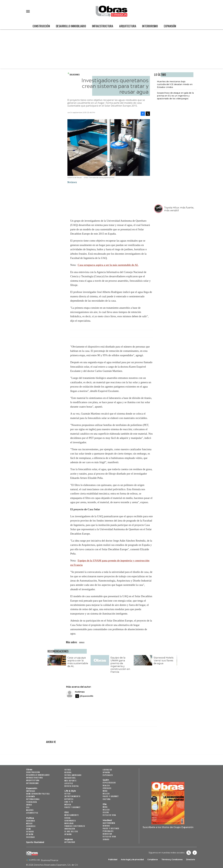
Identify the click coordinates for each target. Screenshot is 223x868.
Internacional (33, 799)
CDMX (29, 829)
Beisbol (68, 772)
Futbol (68, 770)
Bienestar (107, 834)
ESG (28, 807)
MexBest (107, 820)
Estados (30, 832)
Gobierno (31, 821)
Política (30, 818)
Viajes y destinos (111, 828)
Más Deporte (70, 781)
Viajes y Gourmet (72, 807)
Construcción (41, 26)
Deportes (69, 799)
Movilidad (69, 823)
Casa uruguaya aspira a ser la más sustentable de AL (108, 265)
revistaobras (189, 853)
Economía (31, 796)
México (29, 823)
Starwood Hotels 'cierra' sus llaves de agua (164, 660)
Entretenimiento (72, 796)
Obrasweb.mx (195, 853)
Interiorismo (150, 26)
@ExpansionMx (86, 696)
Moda (105, 791)
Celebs (106, 812)
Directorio (191, 860)
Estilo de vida (109, 815)
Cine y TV (69, 802)
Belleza (106, 794)
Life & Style (70, 791)
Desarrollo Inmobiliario (71, 26)
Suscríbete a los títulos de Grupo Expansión (168, 827)
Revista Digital (72, 786)
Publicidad (113, 860)
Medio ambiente (72, 815)
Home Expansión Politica (38, 794)
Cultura (107, 799)
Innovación (70, 829)
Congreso (31, 826)
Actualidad (70, 842)
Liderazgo (107, 770)
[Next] (176, 660)
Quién (106, 780)
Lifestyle (69, 783)
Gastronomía (109, 823)
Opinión (30, 834)
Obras (29, 770)
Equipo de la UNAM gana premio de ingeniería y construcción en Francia (120, 665)
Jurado (106, 839)
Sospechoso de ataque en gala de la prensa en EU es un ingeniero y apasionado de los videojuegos (175, 96)
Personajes (108, 831)
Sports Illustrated (35, 842)
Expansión (170, 26)
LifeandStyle (32, 813)
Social (67, 818)
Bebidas (106, 826)
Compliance (153, 860)
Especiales (108, 775)
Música (68, 804)
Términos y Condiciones (172, 860)
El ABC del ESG (71, 831)
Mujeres (30, 810)
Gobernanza (70, 821)
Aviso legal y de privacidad (132, 860)
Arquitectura (128, 26)
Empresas (31, 791)
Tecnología (32, 802)
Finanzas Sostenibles (75, 826)
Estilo (67, 794)
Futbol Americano (73, 775)
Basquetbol (70, 778)
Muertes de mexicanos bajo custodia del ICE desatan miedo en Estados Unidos (175, 84)
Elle (105, 804)
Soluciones (75, 74)
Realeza (106, 785)
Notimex (80, 692)
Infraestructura (103, 26)
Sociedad (30, 837)
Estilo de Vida (109, 836)
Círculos (107, 788)
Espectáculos (109, 783)
